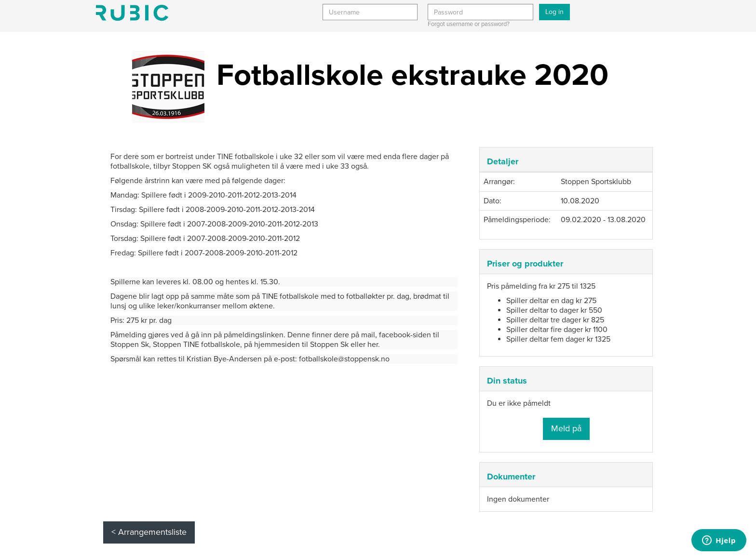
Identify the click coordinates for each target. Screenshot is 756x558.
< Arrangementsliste (149, 532)
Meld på (566, 428)
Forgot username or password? (469, 24)
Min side (132, 13)
